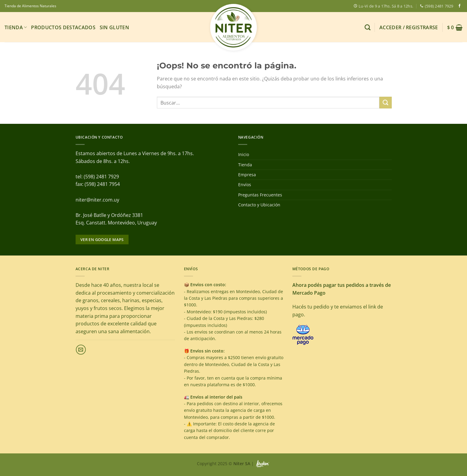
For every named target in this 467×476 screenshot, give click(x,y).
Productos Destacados (63, 27)
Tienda (16, 27)
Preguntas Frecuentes (260, 195)
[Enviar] (385, 103)
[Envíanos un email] (81, 350)
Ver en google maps (102, 240)
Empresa (247, 175)
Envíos (245, 185)
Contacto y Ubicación (259, 205)
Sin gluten (114, 27)
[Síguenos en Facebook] (459, 6)
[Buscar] (367, 27)
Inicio (244, 154)
